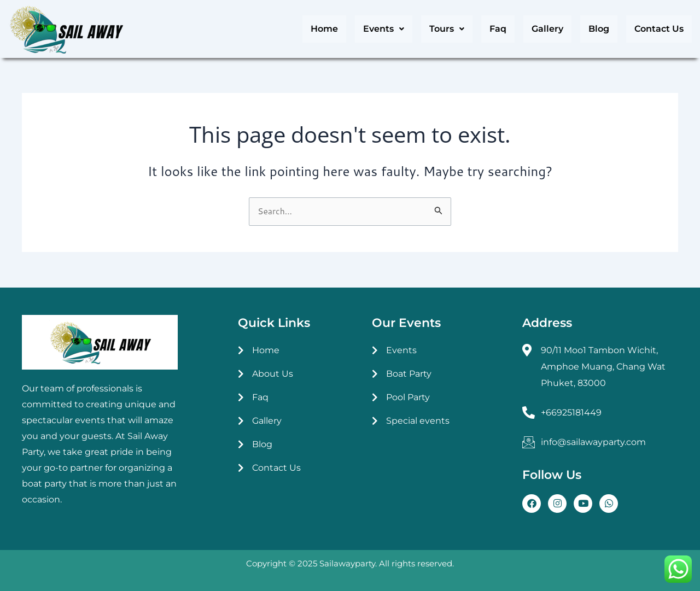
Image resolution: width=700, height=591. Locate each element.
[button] (384, 29)
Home (324, 29)
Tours (447, 29)
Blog (599, 29)
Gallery (547, 29)
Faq (498, 29)
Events (384, 29)
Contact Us (659, 29)
